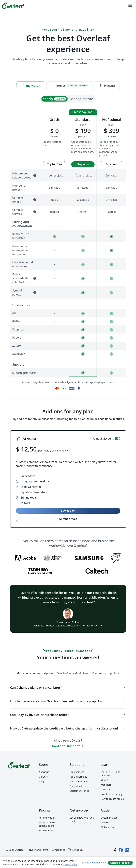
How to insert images (113, 794)
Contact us (107, 822)
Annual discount (103, 439)
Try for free (55, 164)
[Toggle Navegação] (130, 6)
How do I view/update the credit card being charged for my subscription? (68, 728)
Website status (109, 827)
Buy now (83, 164)
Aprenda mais (68, 519)
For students (46, 830)
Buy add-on (68, 511)
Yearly (55, 99)
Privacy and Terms (38, 850)
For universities (78, 777)
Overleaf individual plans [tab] (73, 673)
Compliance (58, 850)
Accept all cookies (120, 863)
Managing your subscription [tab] (35, 673)
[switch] (117, 439)
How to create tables (112, 799)
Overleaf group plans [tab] (106, 673)
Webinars (106, 785)
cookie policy (70, 864)
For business (77, 772)
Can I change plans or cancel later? (68, 687)
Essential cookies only (94, 863)
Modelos (105, 780)
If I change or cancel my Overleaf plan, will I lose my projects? (68, 701)
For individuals (47, 818)
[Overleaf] (13, 6)
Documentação (109, 818)
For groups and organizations (48, 824)
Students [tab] (107, 85)
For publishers (78, 786)
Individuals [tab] (31, 85)
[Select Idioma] (76, 850)
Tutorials (105, 789)
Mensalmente (82, 99)
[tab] (70, 86)
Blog (41, 781)
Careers (43, 777)
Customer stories (79, 791)
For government (79, 781)
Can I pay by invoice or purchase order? (68, 715)
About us (44, 772)
